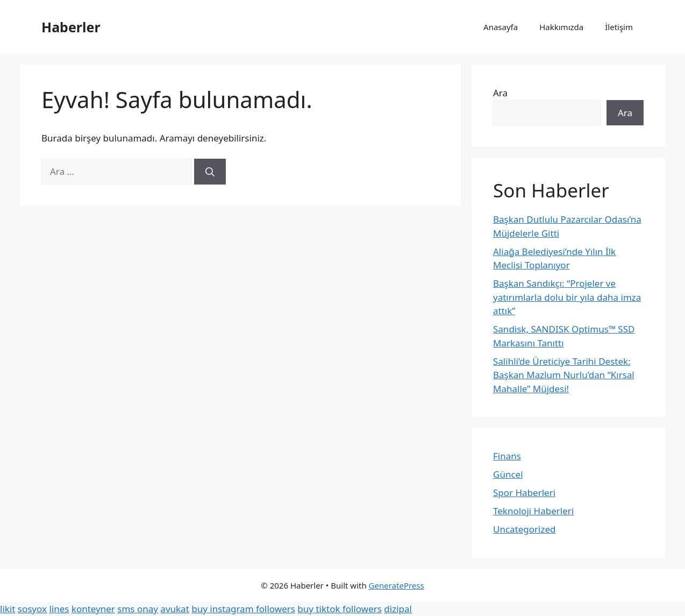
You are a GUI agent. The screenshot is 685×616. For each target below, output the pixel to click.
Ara (500, 93)
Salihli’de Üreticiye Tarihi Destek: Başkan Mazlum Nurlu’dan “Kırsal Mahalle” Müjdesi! (564, 375)
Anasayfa (501, 27)
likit (8, 609)
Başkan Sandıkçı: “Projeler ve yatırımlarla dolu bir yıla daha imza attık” (567, 297)
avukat (174, 609)
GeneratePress (397, 585)
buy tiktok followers (340, 609)
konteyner (93, 609)
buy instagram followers (243, 609)
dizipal (398, 609)
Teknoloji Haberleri (533, 511)
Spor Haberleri (524, 493)
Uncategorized (525, 529)
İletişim (619, 27)
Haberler (71, 27)
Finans (507, 456)
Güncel (508, 474)
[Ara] (210, 172)
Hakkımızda (561, 27)
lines (59, 609)
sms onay (138, 609)
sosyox (32, 609)
